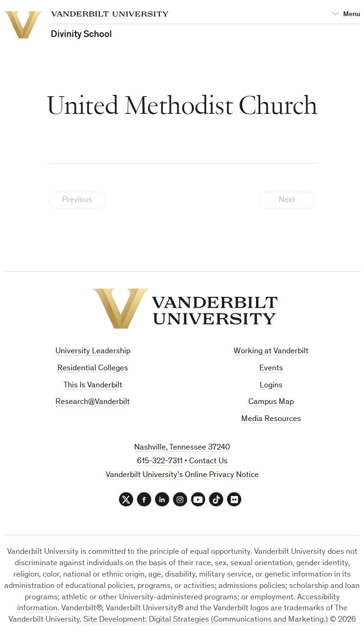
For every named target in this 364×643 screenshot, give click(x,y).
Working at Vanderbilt (271, 352)
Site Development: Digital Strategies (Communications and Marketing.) (206, 620)
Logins (271, 386)
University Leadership (93, 352)
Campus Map (271, 402)
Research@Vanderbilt (93, 402)
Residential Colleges (93, 369)
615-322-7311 (160, 462)
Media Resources (271, 419)
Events (271, 369)
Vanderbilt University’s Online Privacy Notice (182, 475)
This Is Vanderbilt (93, 386)
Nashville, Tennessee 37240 (182, 448)
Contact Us (208, 462)
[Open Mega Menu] (346, 14)
